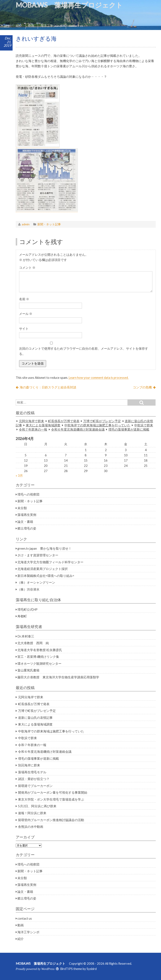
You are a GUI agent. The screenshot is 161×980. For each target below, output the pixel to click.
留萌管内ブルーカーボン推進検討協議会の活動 (51, 820)
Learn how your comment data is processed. (99, 378)
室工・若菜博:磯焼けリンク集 (38, 657)
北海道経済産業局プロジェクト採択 (43, 569)
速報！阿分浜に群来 (32, 813)
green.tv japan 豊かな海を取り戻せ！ (44, 548)
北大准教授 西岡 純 (33, 643)
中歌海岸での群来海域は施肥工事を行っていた (97, 425)
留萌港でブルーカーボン (35, 786)
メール (26, 314)
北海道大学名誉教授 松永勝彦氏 (40, 650)
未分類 (22, 508)
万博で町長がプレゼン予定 (102, 421)
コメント (27, 267)
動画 (31, 26)
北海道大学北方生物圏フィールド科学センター (50, 562)
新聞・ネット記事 (49, 224)
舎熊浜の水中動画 (31, 827)
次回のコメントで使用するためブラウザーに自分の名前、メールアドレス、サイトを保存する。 (84, 351)
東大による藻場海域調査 (43, 425)
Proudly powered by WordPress (35, 969)
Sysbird (92, 969)
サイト (24, 328)
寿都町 (22, 616)
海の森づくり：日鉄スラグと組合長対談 (48, 387)
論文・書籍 (25, 522)
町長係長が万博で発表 (64, 421)
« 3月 (19, 475)
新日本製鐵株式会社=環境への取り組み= (46, 576)
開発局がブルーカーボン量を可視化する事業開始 (53, 792)
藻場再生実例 (27, 515)
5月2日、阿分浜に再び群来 (37, 806)
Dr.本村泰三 (26, 636)
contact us (76, 26)
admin (26, 224)
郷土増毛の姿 (27, 528)
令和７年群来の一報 (33, 429)
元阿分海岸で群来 (31, 421)
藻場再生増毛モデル (32, 772)
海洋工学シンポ (51, 26)
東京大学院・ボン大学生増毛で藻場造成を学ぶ (51, 799)
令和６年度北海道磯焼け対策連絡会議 (78, 429)
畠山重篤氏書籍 (28, 670)
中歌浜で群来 (144, 425)
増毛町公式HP (27, 609)
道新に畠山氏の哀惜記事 (35, 718)
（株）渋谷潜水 (28, 589)
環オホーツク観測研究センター (39, 663)
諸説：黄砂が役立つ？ (34, 779)
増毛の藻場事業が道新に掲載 (129, 429)
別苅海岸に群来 (29, 765)
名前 (24, 299)
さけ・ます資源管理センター (38, 555)
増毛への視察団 (28, 494)
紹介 (19, 26)
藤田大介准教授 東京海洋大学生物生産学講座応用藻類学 (58, 677)
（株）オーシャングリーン (36, 582)
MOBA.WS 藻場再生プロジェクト (73, 5)
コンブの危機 (142, 387)
